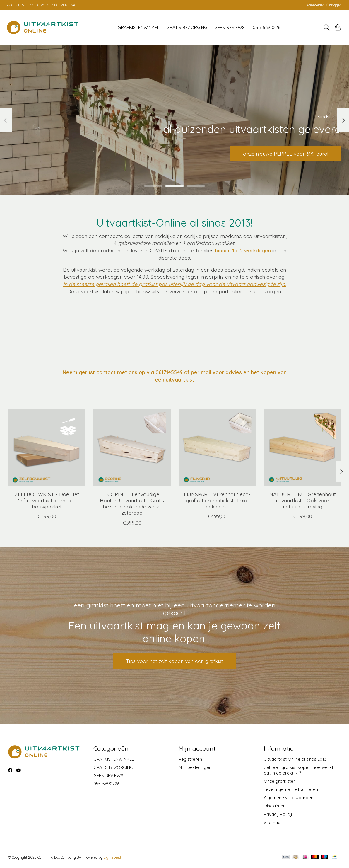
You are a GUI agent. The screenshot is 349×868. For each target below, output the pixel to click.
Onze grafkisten (280, 781)
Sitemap (272, 822)
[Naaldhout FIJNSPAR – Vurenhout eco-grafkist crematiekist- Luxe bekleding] (217, 448)
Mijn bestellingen (195, 767)
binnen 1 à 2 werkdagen (243, 250)
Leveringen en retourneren (291, 789)
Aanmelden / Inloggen (324, 5)
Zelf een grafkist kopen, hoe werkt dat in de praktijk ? (298, 770)
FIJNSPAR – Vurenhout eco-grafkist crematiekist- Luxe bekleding (217, 500)
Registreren (190, 759)
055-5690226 (266, 27)
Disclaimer (274, 806)
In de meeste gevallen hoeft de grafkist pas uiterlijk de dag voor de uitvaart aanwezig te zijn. (174, 284)
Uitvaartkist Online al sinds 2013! (296, 759)
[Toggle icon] (326, 28)
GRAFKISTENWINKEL (138, 27)
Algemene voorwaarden (289, 798)
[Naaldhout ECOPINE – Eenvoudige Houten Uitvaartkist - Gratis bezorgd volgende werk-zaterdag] (132, 448)
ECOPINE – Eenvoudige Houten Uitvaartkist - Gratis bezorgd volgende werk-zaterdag (132, 503)
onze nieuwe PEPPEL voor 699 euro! (286, 153)
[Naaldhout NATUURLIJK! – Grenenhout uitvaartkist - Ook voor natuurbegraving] (302, 448)
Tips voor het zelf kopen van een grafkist (174, 661)
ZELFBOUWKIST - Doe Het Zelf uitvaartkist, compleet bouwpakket (47, 500)
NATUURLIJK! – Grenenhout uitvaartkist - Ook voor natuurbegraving (302, 500)
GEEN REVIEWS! (230, 27)
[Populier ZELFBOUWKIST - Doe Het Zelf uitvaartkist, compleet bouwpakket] (47, 448)
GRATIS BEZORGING (187, 27)
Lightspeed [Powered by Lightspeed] (112, 857)
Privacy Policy (278, 814)
